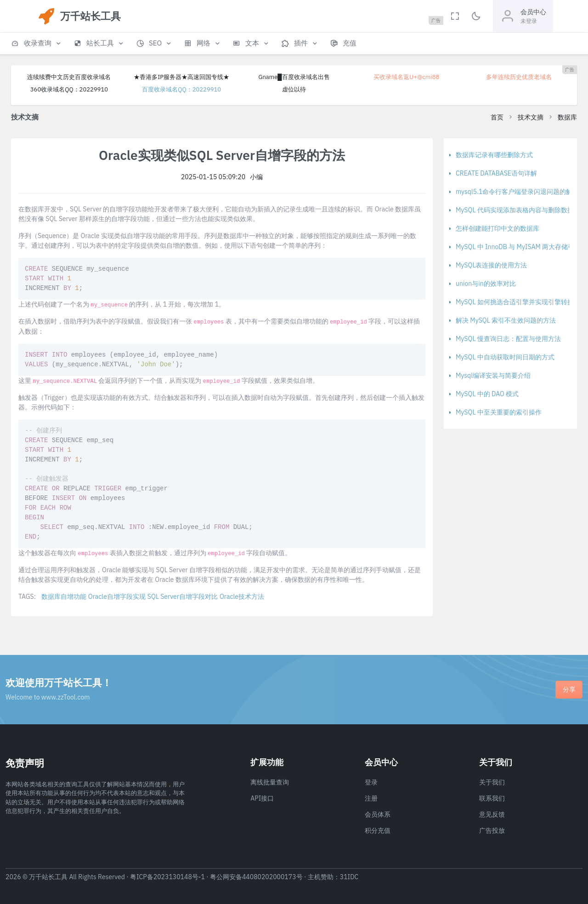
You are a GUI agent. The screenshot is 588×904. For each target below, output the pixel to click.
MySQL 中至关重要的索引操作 (499, 412)
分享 (569, 689)
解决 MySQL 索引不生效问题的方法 (506, 320)
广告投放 (492, 830)
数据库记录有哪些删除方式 (494, 155)
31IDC (349, 877)
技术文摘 (531, 117)
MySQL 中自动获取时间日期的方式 (505, 357)
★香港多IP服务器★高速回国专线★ (181, 77)
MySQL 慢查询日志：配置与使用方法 (508, 339)
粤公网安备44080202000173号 (256, 877)
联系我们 (492, 798)
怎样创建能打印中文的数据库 (498, 228)
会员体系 (378, 814)
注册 (371, 798)
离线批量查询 (270, 782)
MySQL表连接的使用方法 (491, 265)
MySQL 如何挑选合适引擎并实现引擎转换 (515, 302)
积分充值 (378, 830)
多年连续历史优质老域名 (519, 77)
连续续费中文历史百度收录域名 (69, 77)
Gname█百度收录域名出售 (294, 77)
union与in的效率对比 (486, 284)
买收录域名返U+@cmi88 (406, 77)
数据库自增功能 (64, 597)
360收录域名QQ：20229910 (69, 89)
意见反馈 (492, 814)
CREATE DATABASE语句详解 (496, 173)
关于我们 (492, 782)
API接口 (262, 798)
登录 (371, 782)
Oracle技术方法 (242, 597)
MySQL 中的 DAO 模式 (487, 394)
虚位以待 (294, 89)
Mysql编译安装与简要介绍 (493, 375)
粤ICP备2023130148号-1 (167, 877)
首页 (497, 117)
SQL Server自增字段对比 (183, 597)
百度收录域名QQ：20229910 (181, 89)
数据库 (567, 117)
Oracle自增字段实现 (117, 597)
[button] (37, 43)
